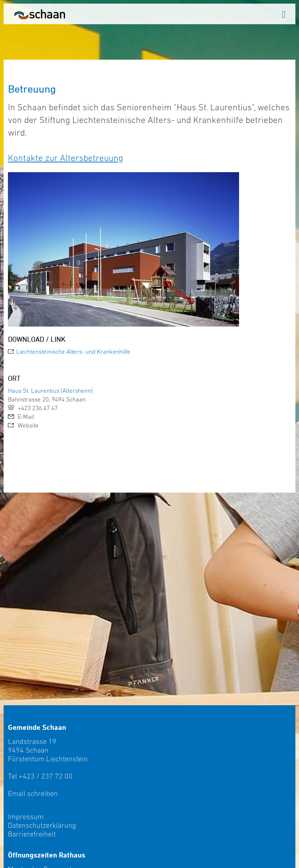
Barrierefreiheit (32, 834)
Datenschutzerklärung (42, 825)
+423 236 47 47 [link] (33, 408)
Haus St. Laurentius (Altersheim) (50, 391)
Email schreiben (33, 793)
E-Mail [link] (21, 417)
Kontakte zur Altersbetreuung (66, 158)
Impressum (26, 817)
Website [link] (23, 425)
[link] (149, 352)
